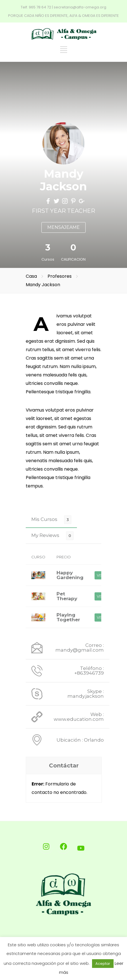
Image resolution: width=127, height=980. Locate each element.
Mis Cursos (44, 519)
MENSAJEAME (63, 227)
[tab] (51, 519)
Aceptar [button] (103, 964)
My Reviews (45, 535)
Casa (31, 276)
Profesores (60, 276)
